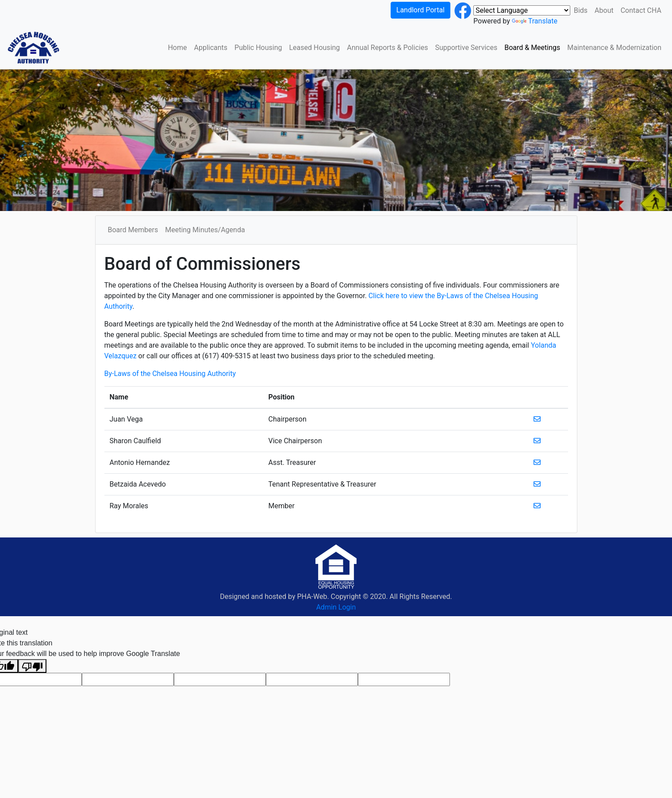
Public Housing (258, 48)
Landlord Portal (420, 10)
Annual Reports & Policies (387, 48)
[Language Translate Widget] (522, 10)
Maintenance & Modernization (614, 48)
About (604, 10)
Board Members (133, 230)
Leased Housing (314, 48)
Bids (581, 10)
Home (177, 48)
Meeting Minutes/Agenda (205, 230)
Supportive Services (466, 48)
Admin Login (336, 607)
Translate (535, 21)
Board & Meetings (532, 48)
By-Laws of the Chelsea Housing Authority (170, 374)
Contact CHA (641, 10)
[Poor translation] (32, 666)
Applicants (211, 48)
